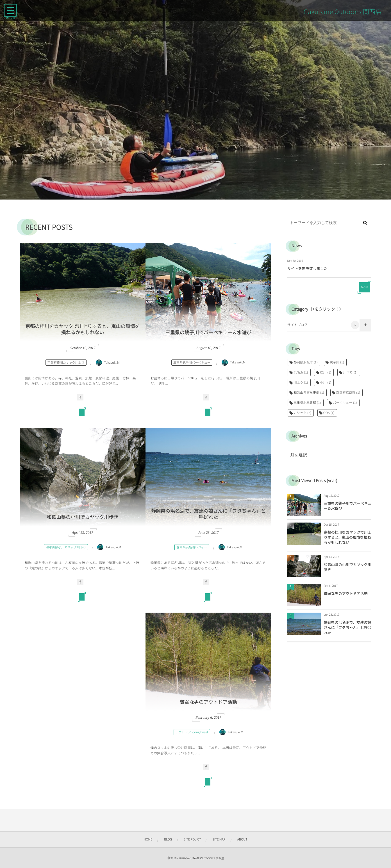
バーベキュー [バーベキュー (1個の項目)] (345, 403)
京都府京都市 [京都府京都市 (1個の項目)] (348, 393)
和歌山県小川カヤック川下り (66, 548)
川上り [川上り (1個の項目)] (301, 383)
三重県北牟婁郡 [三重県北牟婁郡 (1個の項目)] (307, 403)
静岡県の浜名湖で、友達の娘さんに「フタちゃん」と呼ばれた (208, 515)
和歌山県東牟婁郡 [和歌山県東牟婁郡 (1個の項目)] (309, 393)
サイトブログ (323, 325)
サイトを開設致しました (307, 268)
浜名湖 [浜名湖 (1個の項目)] (301, 372)
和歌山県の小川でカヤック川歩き (82, 518)
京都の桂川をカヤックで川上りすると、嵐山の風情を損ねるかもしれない (82, 330)
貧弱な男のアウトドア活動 (208, 703)
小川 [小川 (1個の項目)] (326, 383)
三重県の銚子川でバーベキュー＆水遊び (208, 333)
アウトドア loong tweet (192, 733)
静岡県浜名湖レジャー (192, 548)
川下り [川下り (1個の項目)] (350, 372)
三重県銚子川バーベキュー (192, 364)
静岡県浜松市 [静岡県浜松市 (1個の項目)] (306, 362)
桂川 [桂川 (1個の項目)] (326, 372)
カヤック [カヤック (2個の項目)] (302, 413)
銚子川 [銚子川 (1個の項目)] (337, 362)
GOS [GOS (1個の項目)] (329, 413)
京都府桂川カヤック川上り (66, 364)
